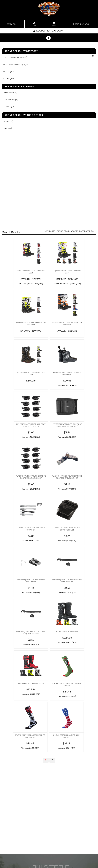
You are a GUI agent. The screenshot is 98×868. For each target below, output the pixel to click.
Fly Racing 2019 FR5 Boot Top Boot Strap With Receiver (31, 633)
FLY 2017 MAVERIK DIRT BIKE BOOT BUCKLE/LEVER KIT (31, 425)
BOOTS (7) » (8, 72)
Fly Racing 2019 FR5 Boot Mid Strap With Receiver (67, 581)
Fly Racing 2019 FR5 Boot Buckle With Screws (31, 581)
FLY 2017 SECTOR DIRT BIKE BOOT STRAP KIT (31, 529)
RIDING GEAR (63, 231)
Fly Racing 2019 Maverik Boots (31, 683)
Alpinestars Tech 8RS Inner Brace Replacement (67, 373)
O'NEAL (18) (9, 107)
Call (34, 24)
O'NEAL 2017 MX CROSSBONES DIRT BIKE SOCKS (30, 736)
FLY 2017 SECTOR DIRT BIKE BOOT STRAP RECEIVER (67, 529)
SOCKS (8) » (8, 79)
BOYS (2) (8, 128)
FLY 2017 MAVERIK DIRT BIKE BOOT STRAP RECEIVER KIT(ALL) (67, 425)
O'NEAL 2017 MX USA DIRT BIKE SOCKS (66, 736)
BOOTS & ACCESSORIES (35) (16, 57)
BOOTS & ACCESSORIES (82, 231)
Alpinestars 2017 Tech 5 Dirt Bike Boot (31, 272)
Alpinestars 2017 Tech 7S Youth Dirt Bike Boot (67, 324)
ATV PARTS (51, 231)
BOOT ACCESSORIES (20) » (15, 65)
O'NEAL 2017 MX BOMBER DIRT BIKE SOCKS (67, 684)
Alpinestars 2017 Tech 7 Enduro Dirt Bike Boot (31, 324)
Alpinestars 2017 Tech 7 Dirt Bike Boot (67, 272)
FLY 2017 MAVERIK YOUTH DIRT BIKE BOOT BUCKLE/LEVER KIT (31, 477)
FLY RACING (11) (11, 100)
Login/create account (49, 31)
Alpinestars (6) (10, 93)
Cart (54, 24)
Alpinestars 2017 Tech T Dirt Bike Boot (31, 373)
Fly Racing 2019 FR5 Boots (67, 631)
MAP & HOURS (81, 24)
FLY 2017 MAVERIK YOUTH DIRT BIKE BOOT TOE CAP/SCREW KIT (67, 477)
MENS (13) (8, 121)
